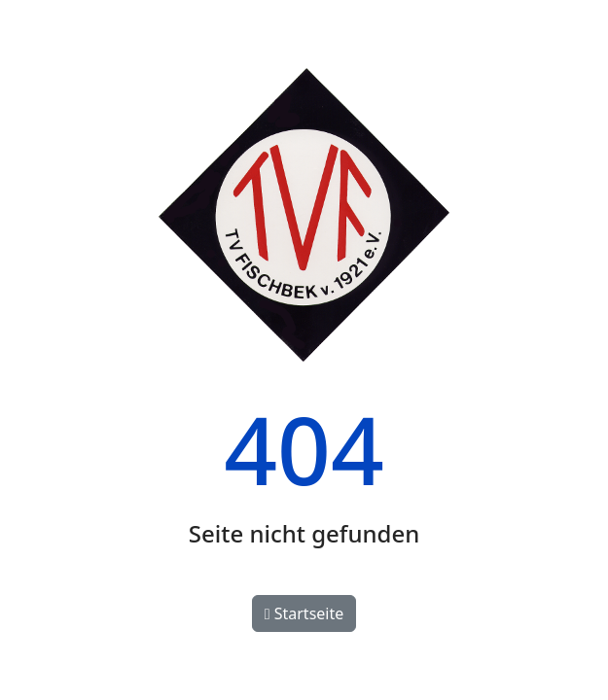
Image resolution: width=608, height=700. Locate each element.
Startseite (304, 613)
